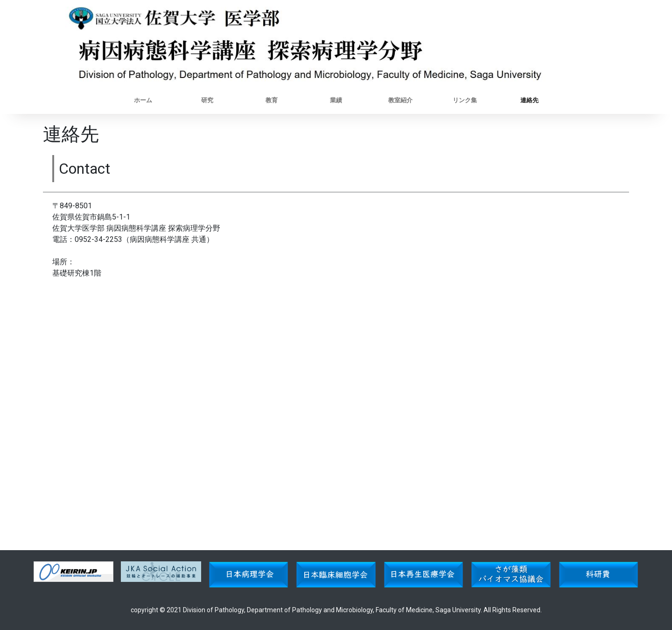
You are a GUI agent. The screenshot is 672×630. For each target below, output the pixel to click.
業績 (336, 100)
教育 (272, 100)
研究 (207, 100)
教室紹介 (400, 100)
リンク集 (465, 100)
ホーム (143, 100)
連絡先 (529, 100)
